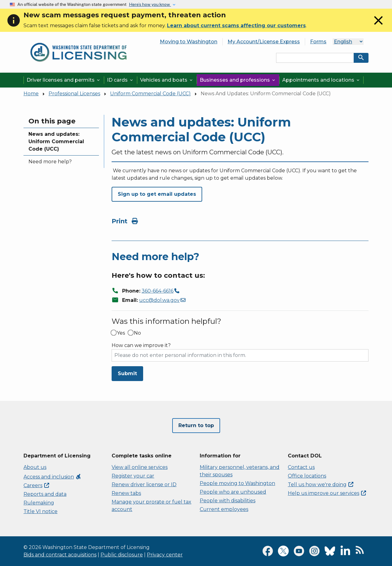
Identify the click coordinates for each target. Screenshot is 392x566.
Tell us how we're (321, 485)
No (137, 333)
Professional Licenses (74, 94)
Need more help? (50, 162)
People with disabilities (228, 501)
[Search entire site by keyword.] (315, 58)
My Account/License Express (264, 42)
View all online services (140, 467)
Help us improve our (327, 493)
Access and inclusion (52, 477)
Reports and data (45, 494)
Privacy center (165, 555)
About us (35, 467)
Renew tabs (126, 493)
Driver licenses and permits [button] (64, 80)
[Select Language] (348, 42)
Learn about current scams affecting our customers (236, 26)
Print (125, 221)
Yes (121, 333)
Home (31, 94)
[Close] (378, 26)
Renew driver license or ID (144, 485)
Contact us (301, 467)
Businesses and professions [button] (238, 80)
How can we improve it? (141, 345)
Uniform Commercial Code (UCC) (150, 94)
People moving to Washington (237, 483)
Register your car (133, 476)
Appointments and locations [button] (321, 80)
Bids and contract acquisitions (60, 555)
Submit (127, 373)
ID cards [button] (120, 80)
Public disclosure (122, 555)
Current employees (224, 509)
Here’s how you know (150, 4)
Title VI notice (40, 511)
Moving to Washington (189, 42)
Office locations (307, 476)
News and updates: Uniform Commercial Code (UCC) (56, 141)
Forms (318, 42)
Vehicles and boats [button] (167, 80)
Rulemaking (39, 503)
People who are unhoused (233, 492)
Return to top (196, 425)
